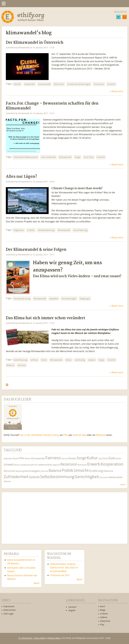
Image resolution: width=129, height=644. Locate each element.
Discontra (104, 477)
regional (56, 465)
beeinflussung (21, 360)
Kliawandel (30, 84)
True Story (89, 157)
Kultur (69, 360)
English (72, 610)
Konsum (82, 465)
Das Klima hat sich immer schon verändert (46, 318)
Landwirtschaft (27, 465)
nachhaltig (80, 360)
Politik (68, 470)
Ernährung (96, 471)
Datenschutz (10, 610)
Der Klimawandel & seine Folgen (36, 250)
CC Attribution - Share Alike (32, 638)
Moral (17, 465)
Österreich (59, 84)
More (123, 484)
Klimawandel (44, 84)
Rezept (73, 458)
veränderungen (69, 299)
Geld (100, 458)
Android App (80, 435)
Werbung (20, 471)
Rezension (69, 464)
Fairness (22, 365)
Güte (112, 458)
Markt (118, 458)
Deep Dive (105, 621)
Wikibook (101, 435)
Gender (17, 84)
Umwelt (9, 464)
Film (22, 458)
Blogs (103, 610)
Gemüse (44, 471)
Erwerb (94, 464)
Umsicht (111, 84)
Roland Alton (54, 638)
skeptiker (54, 299)
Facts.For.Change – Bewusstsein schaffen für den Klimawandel (52, 106)
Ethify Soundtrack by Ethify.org (25, 516)
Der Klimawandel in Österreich (35, 43)
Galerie (104, 617)
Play (102, 624)
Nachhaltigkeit (32, 471)
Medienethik (116, 477)
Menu (4, 4)
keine (44, 360)
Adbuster (8, 458)
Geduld (34, 477)
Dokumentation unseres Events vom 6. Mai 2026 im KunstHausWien (64, 568)
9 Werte (104, 614)
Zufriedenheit (16, 477)
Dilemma (108, 471)
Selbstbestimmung (57, 477)
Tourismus (99, 84)
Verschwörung (80, 230)
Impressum (9, 606)
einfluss (34, 360)
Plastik (16, 458)
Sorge (77, 157)
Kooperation (112, 464)
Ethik (105, 458)
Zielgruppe (85, 299)
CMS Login (9, 614)
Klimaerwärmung (46, 230)
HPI (35, 465)
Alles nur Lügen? (21, 177)
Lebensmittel (45, 465)
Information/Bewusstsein (26, 157)
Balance (10, 365)
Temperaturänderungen (79, 84)
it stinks (31, 230)
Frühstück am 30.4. (60, 575)
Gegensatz (19, 230)
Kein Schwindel (49, 157)
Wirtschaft (9, 471)
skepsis (92, 360)
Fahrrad (65, 458)
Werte (28, 458)
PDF (65, 435)
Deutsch (72, 607)
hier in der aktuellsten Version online (39, 435)
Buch (103, 606)
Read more (117, 91)
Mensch (7, 481)
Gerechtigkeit (87, 477)
